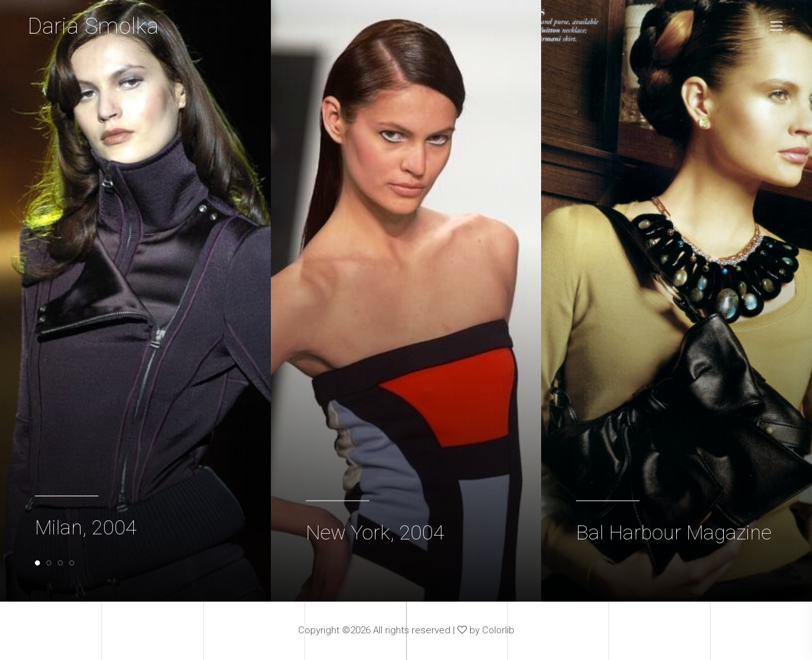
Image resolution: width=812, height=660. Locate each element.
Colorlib (498, 631)
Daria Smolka (95, 27)
